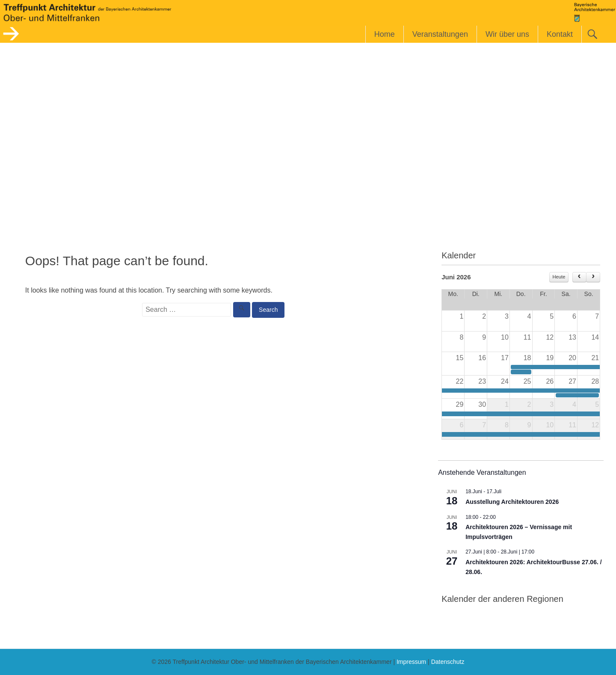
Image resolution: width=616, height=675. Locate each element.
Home (385, 34)
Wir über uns (507, 34)
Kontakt (560, 34)
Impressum (411, 662)
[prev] (579, 277)
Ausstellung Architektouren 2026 (512, 502)
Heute (559, 277)
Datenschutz (448, 662)
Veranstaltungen (440, 34)
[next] (593, 277)
